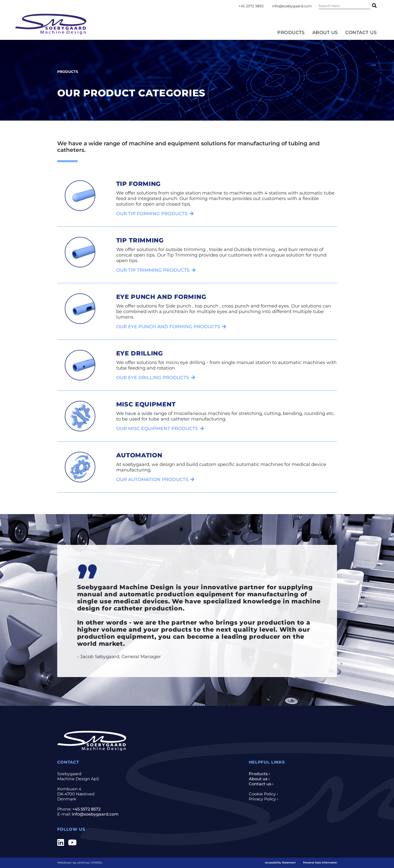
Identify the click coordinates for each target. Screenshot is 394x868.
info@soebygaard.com (292, 6)
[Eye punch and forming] (171, 327)
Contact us (361, 33)
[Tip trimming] (156, 270)
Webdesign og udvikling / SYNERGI (80, 863)
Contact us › (261, 784)
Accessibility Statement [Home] (280, 863)
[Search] (374, 6)
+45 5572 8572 (86, 809)
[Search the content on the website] (345, 6)
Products (291, 33)
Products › (259, 774)
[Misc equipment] (160, 428)
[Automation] (155, 479)
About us (325, 33)
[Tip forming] (155, 214)
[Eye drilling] (156, 377)
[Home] (51, 24)
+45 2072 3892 (251, 6)
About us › (259, 779)
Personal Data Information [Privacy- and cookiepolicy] (320, 863)
